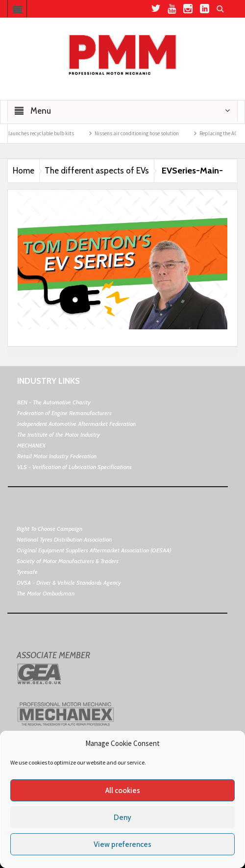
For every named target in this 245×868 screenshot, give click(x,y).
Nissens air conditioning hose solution (141, 133)
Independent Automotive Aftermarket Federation (76, 424)
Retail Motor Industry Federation (57, 456)
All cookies (123, 791)
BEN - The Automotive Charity (54, 402)
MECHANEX (31, 445)
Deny (122, 818)
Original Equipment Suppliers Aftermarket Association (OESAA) (94, 550)
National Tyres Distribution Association (64, 539)
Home (24, 171)
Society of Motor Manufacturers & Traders (68, 561)
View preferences (122, 844)
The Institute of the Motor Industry (59, 434)
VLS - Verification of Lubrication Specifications (74, 467)
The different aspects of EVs (97, 171)
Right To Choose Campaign (49, 529)
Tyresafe (27, 572)
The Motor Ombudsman (46, 593)
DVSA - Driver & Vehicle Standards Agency (69, 583)
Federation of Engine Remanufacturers (64, 413)
